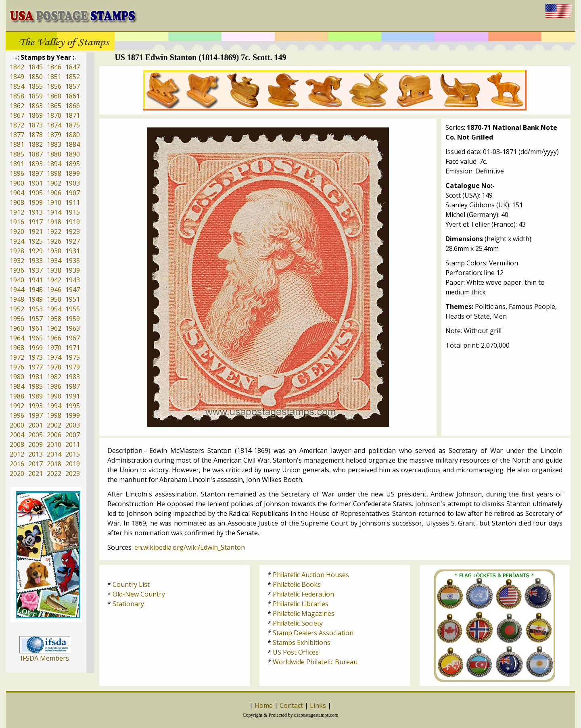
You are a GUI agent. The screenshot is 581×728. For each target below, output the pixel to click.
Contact (291, 705)
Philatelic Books (297, 584)
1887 (36, 154)
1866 (73, 106)
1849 (17, 77)
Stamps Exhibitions (302, 642)
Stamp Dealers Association (313, 633)
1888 (54, 154)
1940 (17, 280)
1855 (36, 86)
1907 (73, 193)
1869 (36, 115)
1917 (36, 222)
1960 (17, 328)
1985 (36, 386)
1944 (17, 290)
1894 (54, 164)
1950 (54, 299)
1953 (36, 309)
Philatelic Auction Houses (311, 575)
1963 (73, 328)
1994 (54, 406)
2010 (54, 444)
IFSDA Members (45, 658)
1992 (17, 406)
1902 (54, 183)
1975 (73, 357)
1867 (17, 115)
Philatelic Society (298, 623)
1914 (54, 212)
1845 (36, 67)
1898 (54, 173)
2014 (54, 454)
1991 (73, 396)
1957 (36, 319)
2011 (73, 444)
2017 (36, 464)
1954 (54, 309)
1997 (36, 415)
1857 (73, 86)
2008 (17, 444)
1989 (36, 396)
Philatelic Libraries (301, 604)
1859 (36, 96)
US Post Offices (296, 652)
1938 (54, 270)
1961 (36, 328)
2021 (36, 474)
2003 (73, 425)
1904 (17, 193)
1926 (54, 241)
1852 (73, 77)
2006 (54, 435)
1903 (73, 183)
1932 (17, 261)
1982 (54, 377)
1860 (54, 96)
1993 (36, 406)
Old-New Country (139, 594)
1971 (73, 348)
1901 (36, 183)
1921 (36, 232)
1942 (54, 280)
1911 (73, 202)
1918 (54, 222)
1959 (73, 319)
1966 (54, 338)
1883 (54, 144)
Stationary (128, 604)
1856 (54, 86)
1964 (17, 338)
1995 (73, 406)
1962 (54, 328)
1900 (17, 183)
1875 (73, 125)
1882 (36, 144)
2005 (36, 435)
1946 (54, 290)
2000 (17, 425)
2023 (73, 474)
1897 (36, 173)
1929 (36, 251)
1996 (17, 415)
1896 (17, 173)
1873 (36, 125)
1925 (36, 241)
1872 (17, 125)
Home (264, 705)
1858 (17, 96)
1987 (73, 386)
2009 (36, 444)
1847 (73, 67)
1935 (73, 261)
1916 (17, 222)
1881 (17, 144)
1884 (73, 144)
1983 (73, 377)
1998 (54, 415)
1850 (36, 77)
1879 (54, 135)
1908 (17, 202)
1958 (54, 319)
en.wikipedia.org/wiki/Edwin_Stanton (190, 547)
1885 (17, 154)
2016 (17, 464)
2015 (73, 454)
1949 (36, 299)
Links (318, 705)
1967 (73, 338)
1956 (17, 319)
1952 (17, 309)
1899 (73, 173)
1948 (17, 299)
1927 (73, 241)
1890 (73, 154)
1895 (73, 164)
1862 (17, 106)
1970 (54, 348)
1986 (54, 386)
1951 (73, 299)
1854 (17, 86)
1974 (54, 357)
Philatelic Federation (303, 594)
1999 (73, 415)
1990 (54, 396)
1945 (36, 290)
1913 (36, 212)
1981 (36, 377)
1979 (73, 367)
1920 (17, 232)
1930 (54, 251)
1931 (73, 251)
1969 (36, 348)
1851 (54, 77)
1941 (36, 280)
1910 (54, 202)
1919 (73, 222)
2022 (54, 474)
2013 (36, 454)
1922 (54, 232)
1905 (36, 193)
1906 (54, 193)
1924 (17, 241)
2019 (73, 464)
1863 (36, 106)
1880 (73, 135)
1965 (36, 338)
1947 (73, 290)
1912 (17, 212)
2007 (73, 435)
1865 (54, 106)
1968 (17, 348)
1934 (54, 261)
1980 (17, 377)
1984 (17, 386)
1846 (54, 67)
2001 (36, 425)
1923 (73, 232)
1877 (17, 135)
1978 (54, 367)
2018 (54, 464)
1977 (36, 367)
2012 (17, 454)
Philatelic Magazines (304, 613)
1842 (17, 67)
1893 (36, 164)
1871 (73, 115)
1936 (17, 270)
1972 (17, 357)
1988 (17, 396)
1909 (36, 202)
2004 (17, 435)
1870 (54, 115)
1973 (36, 357)
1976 (17, 367)
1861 (73, 96)
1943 (73, 280)
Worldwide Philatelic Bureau (315, 662)
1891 (17, 164)
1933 (36, 261)
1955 (73, 309)
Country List (131, 584)
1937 (36, 270)
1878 (36, 135)
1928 (17, 251)
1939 (73, 270)
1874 (54, 125)
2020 (17, 474)
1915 (73, 212)
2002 (54, 425)
